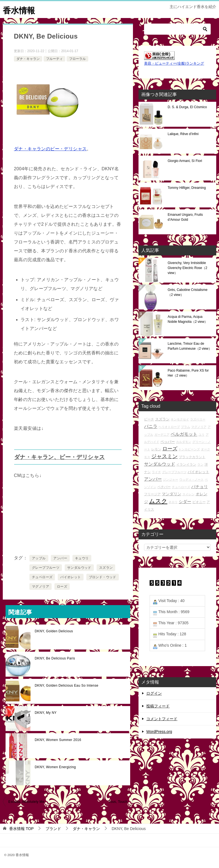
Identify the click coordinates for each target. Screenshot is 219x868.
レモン (156, 449)
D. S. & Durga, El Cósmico (187, 107)
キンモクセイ (180, 419)
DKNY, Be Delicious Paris (55, 658)
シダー (185, 502)
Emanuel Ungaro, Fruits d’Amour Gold (185, 217)
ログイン (154, 693)
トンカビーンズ (189, 449)
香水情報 (19, 10)
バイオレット (71, 577)
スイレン (188, 494)
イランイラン (186, 464)
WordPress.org (159, 732)
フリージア (152, 494)
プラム (186, 427)
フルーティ (54, 59)
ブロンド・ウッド (103, 577)
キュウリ (82, 558)
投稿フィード (158, 706)
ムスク (158, 501)
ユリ (202, 435)
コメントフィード (162, 719)
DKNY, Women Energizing (55, 767)
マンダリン (172, 494)
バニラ (151, 426)
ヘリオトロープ (169, 427)
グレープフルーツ (46, 568)
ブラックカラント (192, 457)
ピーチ (149, 419)
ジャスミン (164, 456)
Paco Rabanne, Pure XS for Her (188, 373)
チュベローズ (42, 577)
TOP (21, 829)
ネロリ (173, 502)
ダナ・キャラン (28, 59)
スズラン (106, 568)
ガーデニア (162, 435)
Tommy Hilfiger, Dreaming (187, 188)
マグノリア (41, 587)
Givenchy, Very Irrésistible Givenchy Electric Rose (187, 268)
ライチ (156, 472)
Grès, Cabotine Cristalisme (187, 292)
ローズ (62, 587)
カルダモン (184, 442)
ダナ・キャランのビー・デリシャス (50, 149)
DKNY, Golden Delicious (54, 631)
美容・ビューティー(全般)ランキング (174, 64)
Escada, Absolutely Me (26, 802)
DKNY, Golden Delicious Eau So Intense (66, 686)
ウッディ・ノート (192, 479)
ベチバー (164, 487)
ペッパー (168, 442)
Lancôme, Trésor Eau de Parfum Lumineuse (190, 346)
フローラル (77, 59)
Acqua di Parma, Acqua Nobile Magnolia (188, 319)
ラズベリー (198, 419)
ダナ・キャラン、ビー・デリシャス (59, 457)
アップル (39, 558)
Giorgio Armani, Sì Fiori (185, 161)
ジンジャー (171, 479)
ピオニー (199, 502)
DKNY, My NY (46, 713)
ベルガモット (184, 434)
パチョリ (200, 487)
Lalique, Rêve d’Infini (183, 134)
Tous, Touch (118, 802)
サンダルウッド (79, 568)
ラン (200, 465)
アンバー (60, 558)
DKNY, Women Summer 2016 (58, 740)
